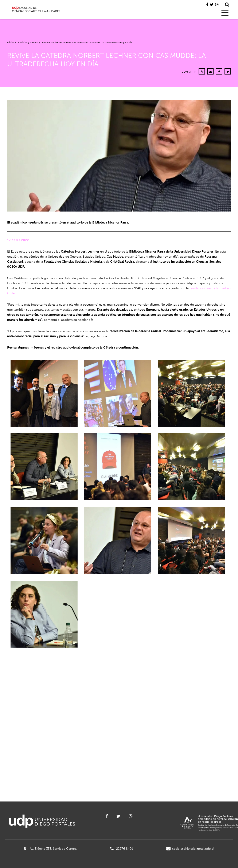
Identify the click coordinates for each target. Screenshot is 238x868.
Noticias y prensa (28, 43)
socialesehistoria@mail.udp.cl (190, 849)
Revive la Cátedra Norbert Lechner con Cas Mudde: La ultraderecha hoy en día (87, 43)
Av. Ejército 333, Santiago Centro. (50, 849)
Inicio (10, 43)
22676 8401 (122, 849)
